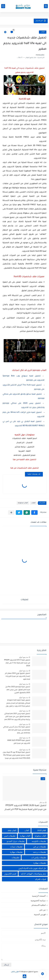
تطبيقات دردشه (40, 852)
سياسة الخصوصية (38, 900)
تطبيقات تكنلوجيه (39, 841)
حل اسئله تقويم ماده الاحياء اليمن (32, 868)
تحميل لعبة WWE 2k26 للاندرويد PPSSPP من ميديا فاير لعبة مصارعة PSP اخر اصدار (26, 808)
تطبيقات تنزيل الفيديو (16, 841)
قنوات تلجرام (41, 879)
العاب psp (12, 830)
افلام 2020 (42, 830)
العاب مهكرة (25, 836)
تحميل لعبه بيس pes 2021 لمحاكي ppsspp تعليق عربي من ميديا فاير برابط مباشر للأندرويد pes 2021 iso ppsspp (17, 717)
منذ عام (42, 802)
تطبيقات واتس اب (39, 857)
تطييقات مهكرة (40, 863)
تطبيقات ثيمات (16, 847)
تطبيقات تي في (40, 847)
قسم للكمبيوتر (10, 874)
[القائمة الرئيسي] (46, 6)
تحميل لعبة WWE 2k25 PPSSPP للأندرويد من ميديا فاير (19, 742)
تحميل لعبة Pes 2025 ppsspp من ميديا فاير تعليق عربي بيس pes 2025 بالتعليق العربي (18, 690)
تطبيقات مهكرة (16, 852)
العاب (43, 32)
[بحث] (3, 6)
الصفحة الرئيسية (39, 896)
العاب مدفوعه (23, 503)
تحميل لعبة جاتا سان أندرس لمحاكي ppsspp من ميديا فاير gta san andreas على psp (17, 730)
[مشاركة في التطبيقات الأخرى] (11, 513)
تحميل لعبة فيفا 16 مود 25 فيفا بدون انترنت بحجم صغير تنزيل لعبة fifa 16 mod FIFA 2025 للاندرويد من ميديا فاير (16, 756)
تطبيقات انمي (10, 836)
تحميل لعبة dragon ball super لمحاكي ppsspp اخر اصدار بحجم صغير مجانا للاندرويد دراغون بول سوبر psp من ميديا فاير (18, 704)
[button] (34, 513)
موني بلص (15, 972)
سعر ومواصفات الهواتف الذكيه (33, 874)
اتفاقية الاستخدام (39, 905)
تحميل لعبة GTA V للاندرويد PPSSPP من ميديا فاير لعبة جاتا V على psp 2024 (17, 663)
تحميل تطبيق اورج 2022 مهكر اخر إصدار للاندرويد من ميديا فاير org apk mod (18, 676)
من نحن (42, 910)
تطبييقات (15, 857)
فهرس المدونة (40, 914)
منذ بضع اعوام (24, 657)
